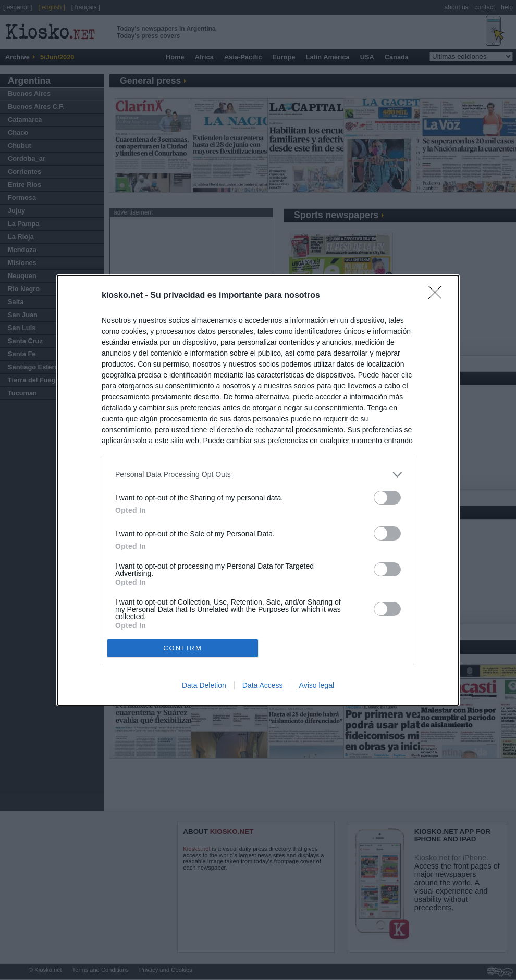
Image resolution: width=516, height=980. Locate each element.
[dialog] (258, 490)
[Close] (438, 296)
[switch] (387, 498)
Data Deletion (204, 685)
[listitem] (258, 475)
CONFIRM (183, 648)
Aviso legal (317, 685)
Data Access (263, 685)
